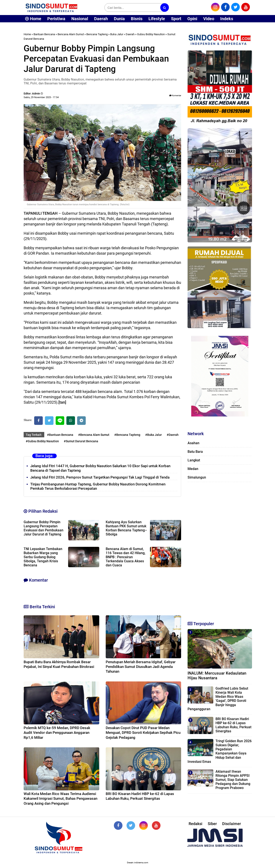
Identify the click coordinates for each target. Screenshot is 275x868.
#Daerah (173, 435)
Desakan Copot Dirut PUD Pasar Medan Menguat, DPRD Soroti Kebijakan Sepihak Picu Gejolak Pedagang (143, 733)
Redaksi (196, 824)
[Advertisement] (220, 550)
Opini (192, 19)
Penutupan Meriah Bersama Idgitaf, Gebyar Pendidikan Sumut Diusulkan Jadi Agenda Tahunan (141, 667)
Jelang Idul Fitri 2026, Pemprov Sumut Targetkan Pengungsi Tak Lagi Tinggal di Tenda (100, 477)
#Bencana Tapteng (127, 435)
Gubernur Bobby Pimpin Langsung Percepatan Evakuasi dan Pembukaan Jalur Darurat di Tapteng (44, 528)
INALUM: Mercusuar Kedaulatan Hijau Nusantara (217, 676)
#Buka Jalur (154, 435)
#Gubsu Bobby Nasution (42, 441)
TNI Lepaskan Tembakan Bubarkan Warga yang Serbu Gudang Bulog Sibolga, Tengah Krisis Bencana (43, 557)
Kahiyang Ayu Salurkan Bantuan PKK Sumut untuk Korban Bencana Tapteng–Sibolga (126, 528)
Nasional (80, 19)
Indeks (227, 19)
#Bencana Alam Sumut (94, 435)
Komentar (175, 95)
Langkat (194, 460)
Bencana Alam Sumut (71, 34)
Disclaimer (231, 824)
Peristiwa (56, 19)
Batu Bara (195, 452)
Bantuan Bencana (44, 34)
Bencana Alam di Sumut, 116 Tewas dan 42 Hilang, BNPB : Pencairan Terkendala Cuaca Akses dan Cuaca (126, 557)
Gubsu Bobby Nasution (151, 34)
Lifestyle (157, 19)
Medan (193, 469)
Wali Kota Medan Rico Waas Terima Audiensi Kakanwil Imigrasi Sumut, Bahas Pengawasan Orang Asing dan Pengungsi (60, 798)
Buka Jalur (117, 34)
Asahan (193, 443)
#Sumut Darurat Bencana (81, 441)
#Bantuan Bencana (60, 435)
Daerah (101, 19)
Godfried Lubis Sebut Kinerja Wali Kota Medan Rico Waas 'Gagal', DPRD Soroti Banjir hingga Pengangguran (218, 699)
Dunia (119, 19)
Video (209, 19)
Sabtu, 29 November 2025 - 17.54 (41, 97)
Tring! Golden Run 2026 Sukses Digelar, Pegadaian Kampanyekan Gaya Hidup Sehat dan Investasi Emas (220, 751)
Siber (212, 824)
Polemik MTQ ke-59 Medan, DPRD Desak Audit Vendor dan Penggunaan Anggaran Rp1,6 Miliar (57, 733)
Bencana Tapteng (97, 34)
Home (33, 19)
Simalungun (197, 477)
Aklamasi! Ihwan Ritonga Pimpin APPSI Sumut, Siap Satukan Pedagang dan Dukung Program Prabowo (233, 780)
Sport (176, 19)
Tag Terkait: (34, 435)
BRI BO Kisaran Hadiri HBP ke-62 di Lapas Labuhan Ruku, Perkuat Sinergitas (233, 725)
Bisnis (137, 19)
